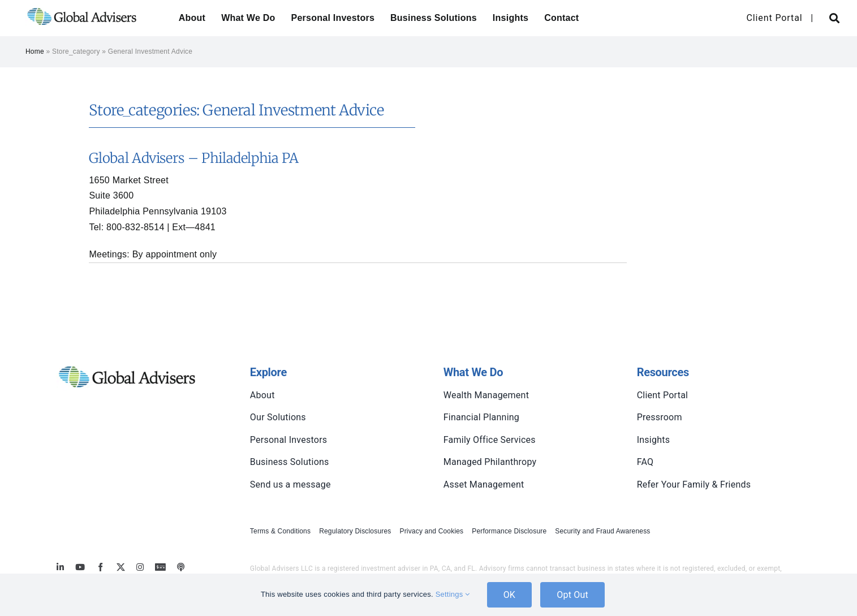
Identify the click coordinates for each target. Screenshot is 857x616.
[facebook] (100, 567)
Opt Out (572, 595)
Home (35, 51)
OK (510, 595)
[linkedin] (60, 567)
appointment (172, 254)
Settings (453, 594)
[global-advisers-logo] (82, 7)
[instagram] (140, 567)
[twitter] (121, 567)
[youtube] (80, 567)
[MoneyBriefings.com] (160, 567)
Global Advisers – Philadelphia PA (193, 158)
